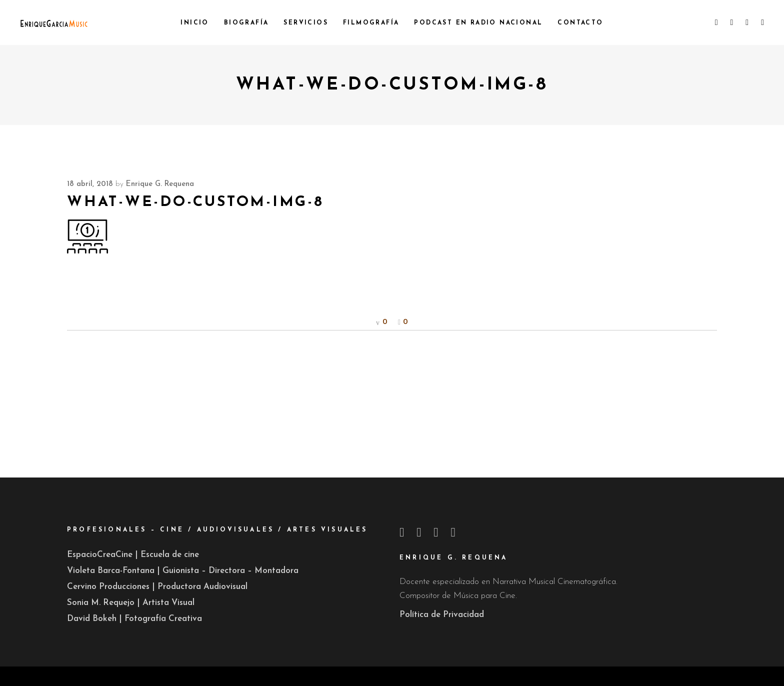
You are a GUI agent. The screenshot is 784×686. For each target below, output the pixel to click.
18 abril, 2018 (90, 184)
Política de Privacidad (442, 615)
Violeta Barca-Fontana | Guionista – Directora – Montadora (183, 571)
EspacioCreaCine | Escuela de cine (133, 555)
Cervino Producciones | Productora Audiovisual (157, 587)
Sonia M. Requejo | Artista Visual (131, 603)
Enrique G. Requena (160, 184)
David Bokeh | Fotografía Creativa (134, 619)
